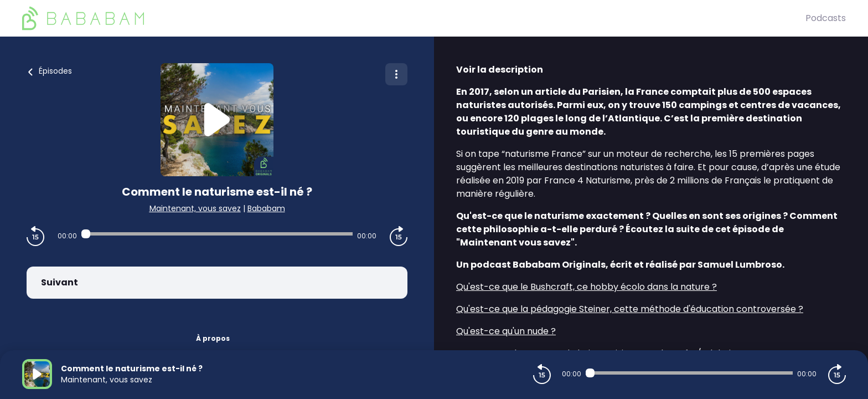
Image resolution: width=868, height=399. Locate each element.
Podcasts (826, 18)
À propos (213, 338)
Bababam (266, 208)
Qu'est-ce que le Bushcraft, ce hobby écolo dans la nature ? (587, 287)
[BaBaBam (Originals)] (414, 18)
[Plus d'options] (396, 74)
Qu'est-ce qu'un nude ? (506, 331)
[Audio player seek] (217, 234)
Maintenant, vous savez (195, 208)
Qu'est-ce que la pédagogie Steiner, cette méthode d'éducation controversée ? (630, 309)
